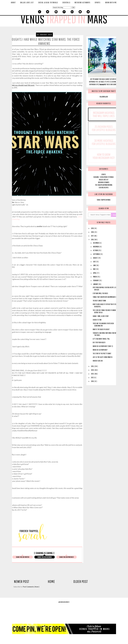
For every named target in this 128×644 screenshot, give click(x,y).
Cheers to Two (97, 320)
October (96, 250)
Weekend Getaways (82, 2)
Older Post (81, 581)
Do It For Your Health (99, 342)
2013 (92, 374)
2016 (92, 240)
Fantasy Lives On (98, 361)
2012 (92, 378)
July (94, 262)
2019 (92, 228)
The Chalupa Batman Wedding (104, 185)
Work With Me (111, 2)
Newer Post (22, 581)
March (95, 277)
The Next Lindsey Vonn (99, 301)
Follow (102, 97)
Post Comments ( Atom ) (31, 587)
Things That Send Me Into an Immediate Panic (106, 297)
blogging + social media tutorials (104, 177)
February (96, 280)
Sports (98, 2)
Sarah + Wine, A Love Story (101, 316)
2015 (92, 366)
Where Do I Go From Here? (100, 350)
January (96, 284)
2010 (92, 381)
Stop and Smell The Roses (100, 293)
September (97, 254)
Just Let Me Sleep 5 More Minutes (103, 357)
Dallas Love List (27, 2)
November (96, 247)
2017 (92, 236)
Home (51, 581)
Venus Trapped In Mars (104, 200)
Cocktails (66, 2)
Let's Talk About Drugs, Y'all (101, 339)
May (94, 269)
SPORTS (104, 174)
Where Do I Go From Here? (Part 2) (103, 346)
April (95, 273)
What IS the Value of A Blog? (101, 329)
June (95, 265)
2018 (92, 232)
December (96, 243)
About (13, 2)
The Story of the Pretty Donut (102, 353)
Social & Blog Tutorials (48, 2)
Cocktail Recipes (104, 188)
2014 (92, 370)
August (95, 258)
